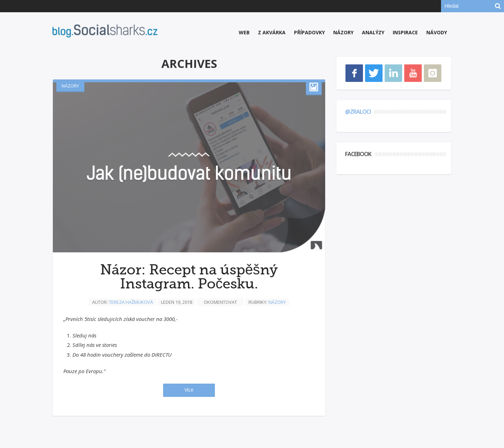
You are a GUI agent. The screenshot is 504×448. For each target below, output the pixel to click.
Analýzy (373, 32)
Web (244, 32)
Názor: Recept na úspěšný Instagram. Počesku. (189, 277)
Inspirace (405, 32)
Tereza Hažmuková (131, 302)
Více (189, 390)
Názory (343, 32)
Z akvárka (272, 32)
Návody (437, 32)
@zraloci (358, 112)
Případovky (309, 32)
